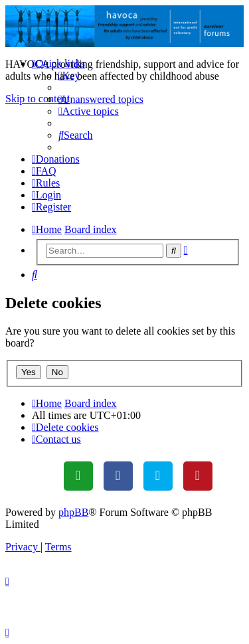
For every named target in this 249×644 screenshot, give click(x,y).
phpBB (73, 512)
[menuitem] (69, 75)
